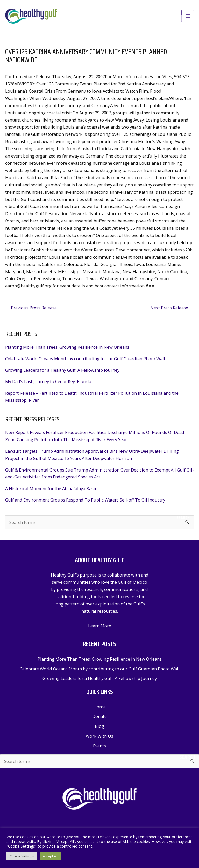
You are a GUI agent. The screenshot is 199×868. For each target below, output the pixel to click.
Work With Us (99, 740)
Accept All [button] (50, 856)
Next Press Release (172, 312)
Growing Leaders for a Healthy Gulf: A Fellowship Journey (62, 374)
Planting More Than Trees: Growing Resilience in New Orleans (67, 351)
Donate (99, 721)
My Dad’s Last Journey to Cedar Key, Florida (48, 386)
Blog (99, 730)
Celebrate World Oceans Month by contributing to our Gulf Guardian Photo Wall (85, 363)
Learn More (100, 630)
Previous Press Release (31, 312)
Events (99, 750)
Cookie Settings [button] (22, 856)
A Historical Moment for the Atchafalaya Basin (51, 493)
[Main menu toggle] (188, 18)
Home (99, 711)
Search (183, 522)
